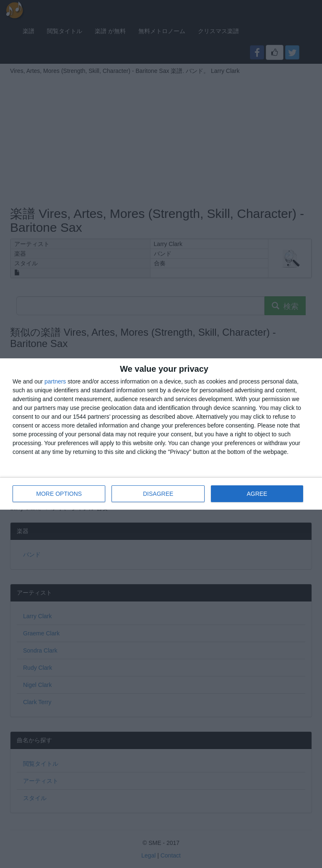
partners (55, 381)
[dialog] (161, 434)
